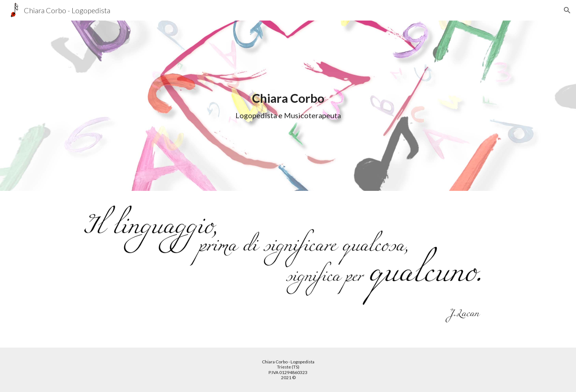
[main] (288, 106)
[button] (567, 10)
